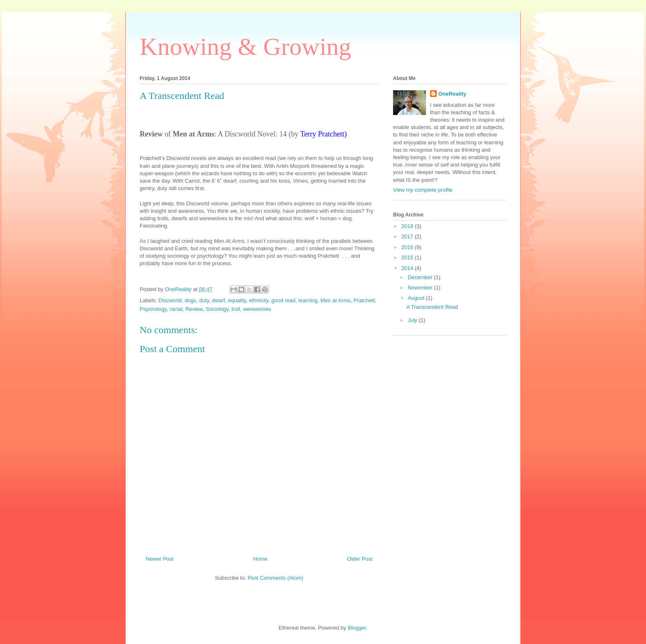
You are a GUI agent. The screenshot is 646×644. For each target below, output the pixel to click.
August (417, 298)
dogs (190, 300)
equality (237, 300)
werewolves (257, 309)
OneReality (452, 94)
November (421, 288)
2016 (408, 247)
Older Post (360, 559)
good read (283, 300)
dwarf (218, 300)
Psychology (153, 309)
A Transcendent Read (432, 307)
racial (176, 309)
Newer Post (160, 559)
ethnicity (259, 300)
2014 (408, 268)
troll (236, 309)
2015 (408, 257)
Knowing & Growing (245, 47)
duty (204, 300)
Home (261, 559)
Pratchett (364, 300)
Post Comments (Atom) (275, 578)
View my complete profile (423, 190)
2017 (408, 236)
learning (308, 300)
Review (194, 309)
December (421, 277)
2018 (408, 226)
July (413, 320)
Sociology (217, 309)
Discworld (170, 300)
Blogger (357, 628)
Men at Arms (336, 300)
